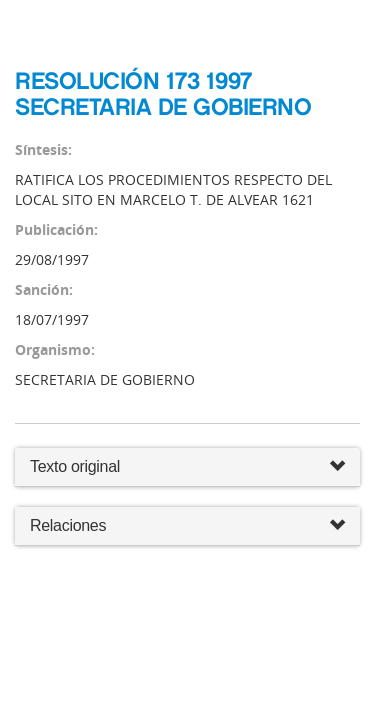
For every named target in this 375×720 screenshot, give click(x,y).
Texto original (75, 466)
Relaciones (187, 526)
